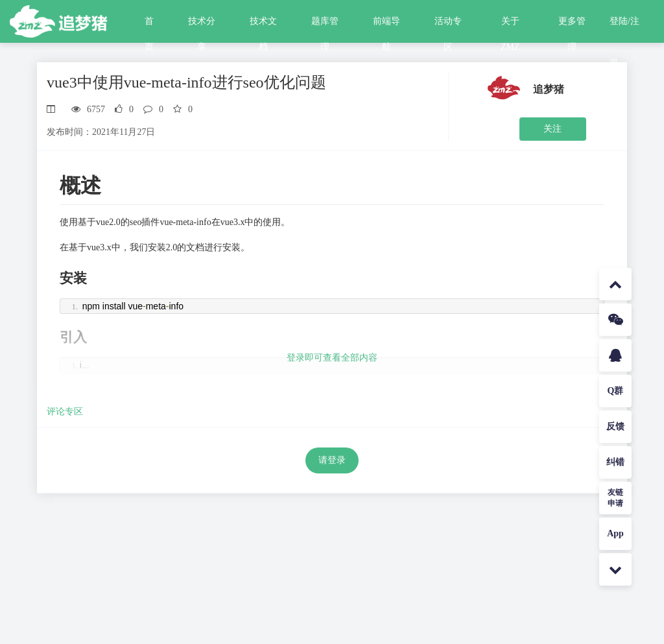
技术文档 (263, 25)
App (615, 533)
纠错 (615, 462)
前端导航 (386, 25)
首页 (149, 25)
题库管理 (325, 25)
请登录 (332, 460)
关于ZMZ (510, 25)
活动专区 (448, 25)
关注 (552, 129)
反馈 (615, 426)
